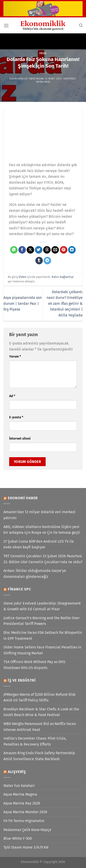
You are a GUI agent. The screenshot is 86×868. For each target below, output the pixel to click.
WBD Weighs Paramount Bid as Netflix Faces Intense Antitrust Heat (40, 727)
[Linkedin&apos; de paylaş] (72, 250)
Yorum (15, 357)
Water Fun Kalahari (19, 786)
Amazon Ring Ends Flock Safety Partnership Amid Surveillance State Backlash (39, 756)
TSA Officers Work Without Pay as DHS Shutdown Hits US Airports (34, 665)
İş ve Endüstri (22, 680)
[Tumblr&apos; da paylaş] (39, 261)
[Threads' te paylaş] (47, 250)
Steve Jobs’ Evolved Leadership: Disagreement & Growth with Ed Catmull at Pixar (42, 606)
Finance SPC (19, 589)
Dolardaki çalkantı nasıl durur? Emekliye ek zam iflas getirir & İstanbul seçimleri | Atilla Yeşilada (65, 304)
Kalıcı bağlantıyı (63, 277)
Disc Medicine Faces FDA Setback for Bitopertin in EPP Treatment (43, 636)
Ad (12, 396)
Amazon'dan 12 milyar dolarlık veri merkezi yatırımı (39, 515)
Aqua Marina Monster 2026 (25, 812)
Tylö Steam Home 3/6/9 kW (26, 847)
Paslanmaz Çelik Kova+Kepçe (27, 830)
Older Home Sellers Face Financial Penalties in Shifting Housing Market (42, 650)
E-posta (16, 417)
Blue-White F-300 (18, 838)
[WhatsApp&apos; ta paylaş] (14, 250)
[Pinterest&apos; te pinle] (64, 250)
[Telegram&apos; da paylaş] (47, 261)
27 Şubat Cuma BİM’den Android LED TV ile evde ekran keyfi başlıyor (39, 544)
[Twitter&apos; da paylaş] (39, 250)
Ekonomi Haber (23, 498)
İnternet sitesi (20, 439)
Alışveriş (17, 772)
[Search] (81, 25)
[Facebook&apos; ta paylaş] (22, 250)
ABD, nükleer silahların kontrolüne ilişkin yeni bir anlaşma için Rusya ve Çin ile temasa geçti (42, 530)
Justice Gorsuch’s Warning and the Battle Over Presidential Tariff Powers (42, 621)
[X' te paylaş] (30, 250)
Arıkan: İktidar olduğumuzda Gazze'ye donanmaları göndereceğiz (35, 574)
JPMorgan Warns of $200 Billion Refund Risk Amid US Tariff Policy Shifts (39, 697)
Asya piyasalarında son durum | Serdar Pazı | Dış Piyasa (23, 303)
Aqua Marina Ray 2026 (22, 803)
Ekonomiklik (19, 79)
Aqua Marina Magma (20, 794)
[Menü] (6, 25)
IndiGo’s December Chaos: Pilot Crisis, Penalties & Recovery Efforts (35, 741)
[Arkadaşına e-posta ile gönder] (55, 250)
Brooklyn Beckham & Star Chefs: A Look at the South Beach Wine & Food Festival (41, 712)
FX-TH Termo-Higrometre (24, 821)
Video (43, 53)
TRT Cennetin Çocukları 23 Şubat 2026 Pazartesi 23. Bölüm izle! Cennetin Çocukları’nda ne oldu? (43, 559)
